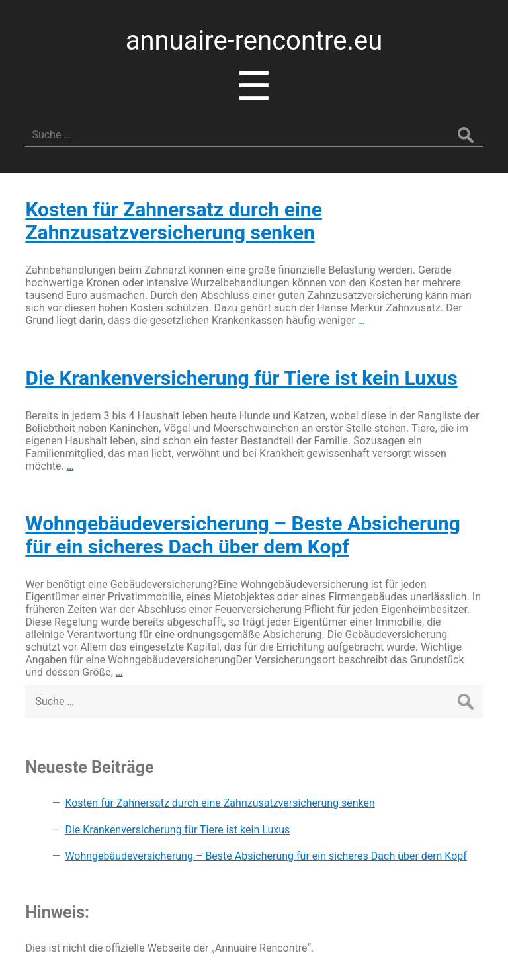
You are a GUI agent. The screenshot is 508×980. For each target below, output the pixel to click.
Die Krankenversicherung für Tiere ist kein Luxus (241, 378)
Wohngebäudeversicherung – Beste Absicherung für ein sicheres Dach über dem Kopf (242, 535)
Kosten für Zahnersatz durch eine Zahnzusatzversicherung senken (173, 221)
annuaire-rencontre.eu (254, 41)
